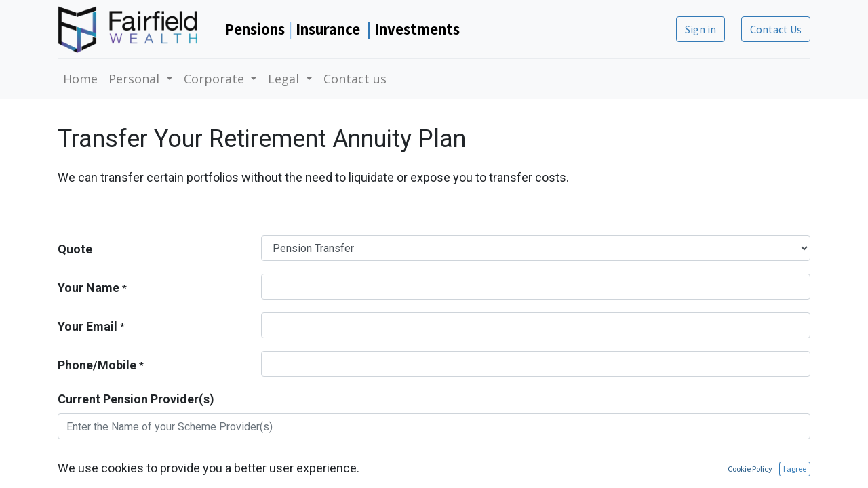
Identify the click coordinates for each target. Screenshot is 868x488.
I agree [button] (795, 469)
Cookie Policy (750, 469)
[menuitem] (80, 79)
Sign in (701, 29)
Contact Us (776, 29)
